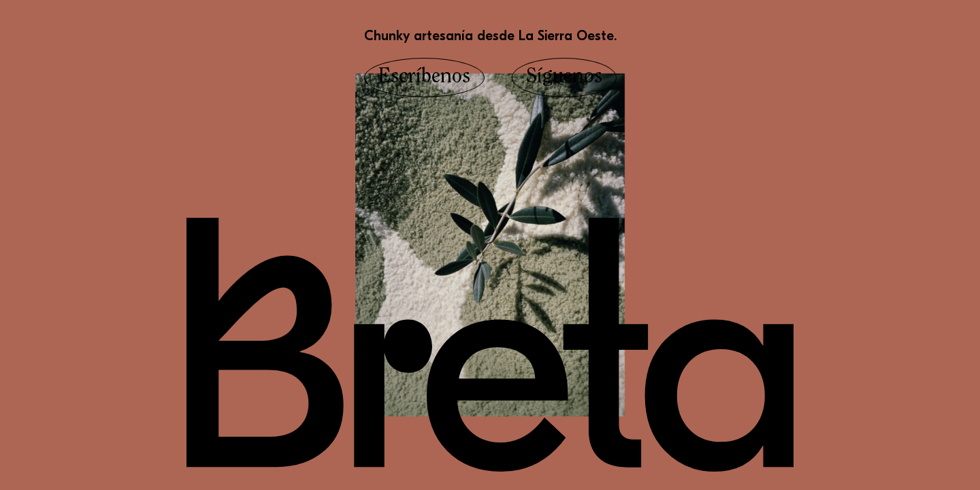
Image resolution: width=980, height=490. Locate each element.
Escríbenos (424, 78)
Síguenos (564, 78)
